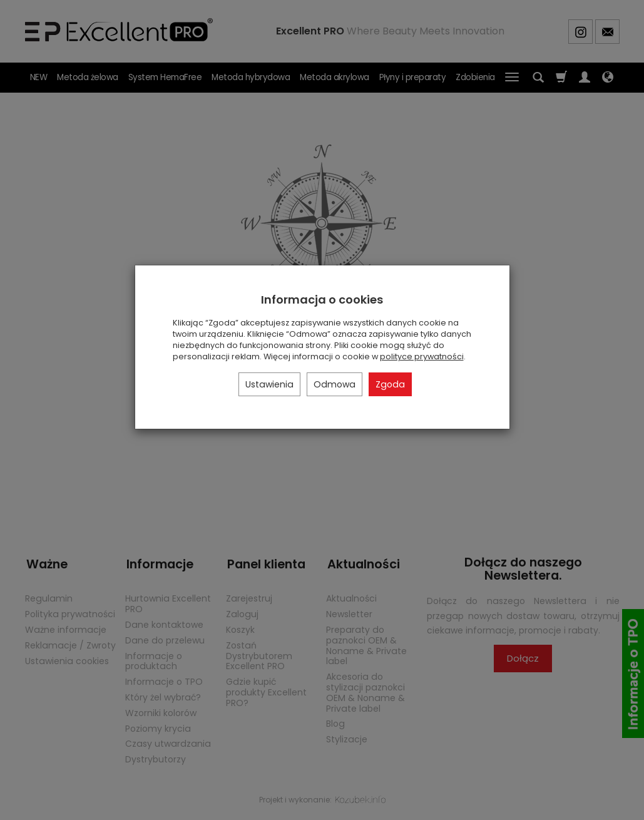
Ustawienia (269, 384)
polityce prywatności (422, 356)
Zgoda (390, 384)
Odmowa (335, 384)
